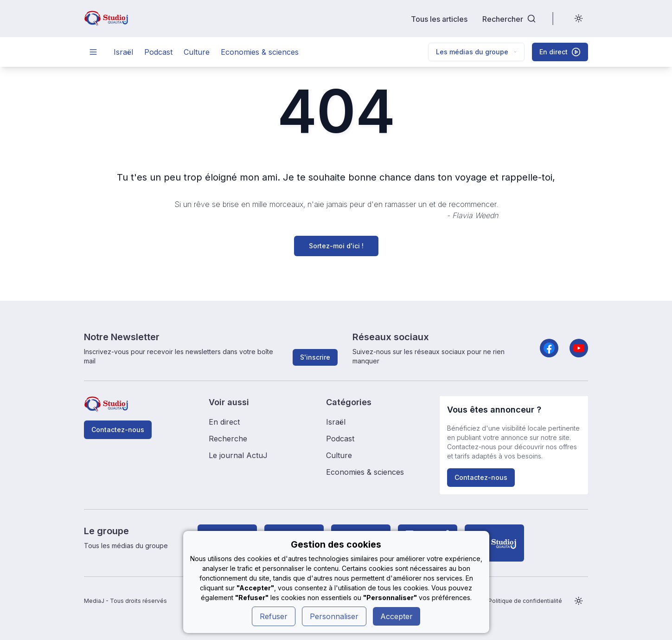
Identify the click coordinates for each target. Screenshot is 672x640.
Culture (197, 52)
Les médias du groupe (476, 52)
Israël (123, 52)
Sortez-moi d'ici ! (336, 246)
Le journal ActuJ (238, 455)
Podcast (158, 52)
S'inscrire (315, 357)
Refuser (274, 616)
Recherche (228, 439)
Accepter (397, 616)
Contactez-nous (118, 430)
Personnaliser (334, 616)
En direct (224, 422)
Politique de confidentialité (525, 601)
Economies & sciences (260, 52)
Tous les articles (439, 19)
